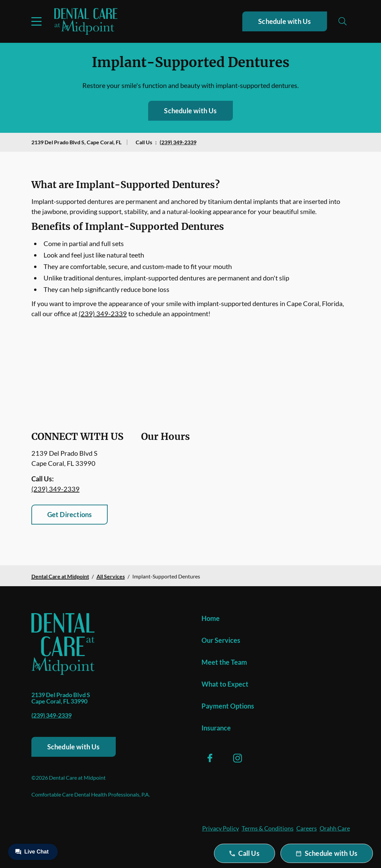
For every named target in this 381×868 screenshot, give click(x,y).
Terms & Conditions (268, 828)
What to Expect (225, 684)
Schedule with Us (284, 21)
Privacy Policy (221, 828)
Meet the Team (224, 662)
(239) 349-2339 (178, 142)
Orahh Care (335, 828)
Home (211, 618)
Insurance (216, 728)
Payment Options (228, 706)
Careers (307, 828)
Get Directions (70, 514)
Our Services (221, 640)
